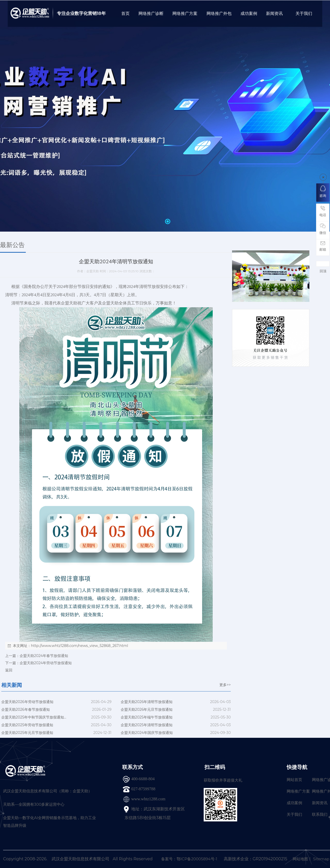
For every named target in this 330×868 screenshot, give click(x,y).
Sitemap (321, 859)
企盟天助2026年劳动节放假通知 (27, 702)
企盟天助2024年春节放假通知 (44, 656)
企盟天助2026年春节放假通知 (26, 709)
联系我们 (320, 814)
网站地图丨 (302, 859)
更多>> (225, 685)
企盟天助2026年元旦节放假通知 (147, 709)
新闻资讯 (320, 803)
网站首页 (294, 780)
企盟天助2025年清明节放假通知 (147, 725)
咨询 (323, 192)
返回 (9, 670)
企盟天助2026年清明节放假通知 (147, 702)
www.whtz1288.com (148, 799)
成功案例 (294, 803)
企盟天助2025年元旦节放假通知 (27, 733)
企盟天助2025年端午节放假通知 (147, 717)
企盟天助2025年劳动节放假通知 (27, 725)
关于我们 (294, 814)
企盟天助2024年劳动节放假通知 (46, 663)
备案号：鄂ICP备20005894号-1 (189, 859)
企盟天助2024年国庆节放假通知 (147, 733)
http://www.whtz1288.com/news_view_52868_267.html (80, 646)
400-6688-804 (143, 779)
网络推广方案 (298, 791)
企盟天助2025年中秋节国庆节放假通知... (34, 717)
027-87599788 (143, 789)
